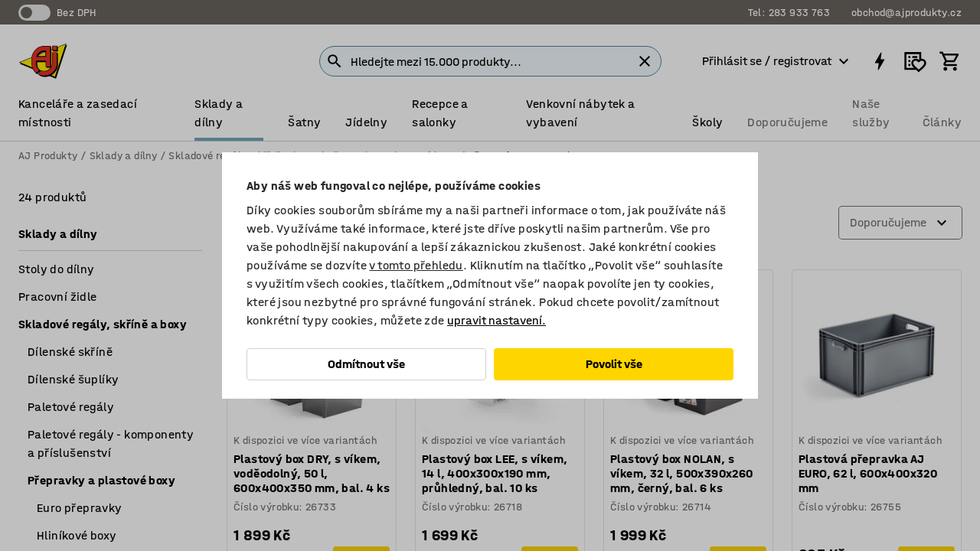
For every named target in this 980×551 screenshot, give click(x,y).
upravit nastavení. (497, 320)
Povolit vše (614, 364)
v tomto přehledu (416, 265)
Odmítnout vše (366, 364)
